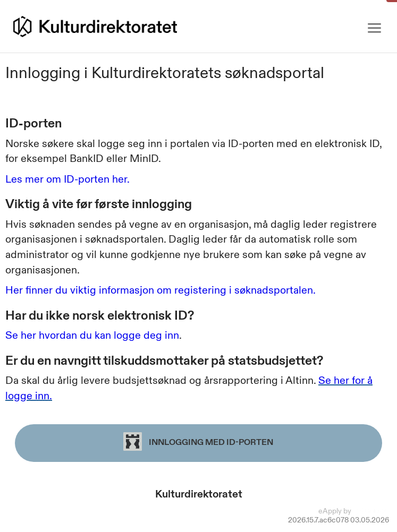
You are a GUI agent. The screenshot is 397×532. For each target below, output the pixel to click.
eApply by (354, 511)
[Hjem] (95, 27)
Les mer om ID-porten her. (67, 179)
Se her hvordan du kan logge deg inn (92, 335)
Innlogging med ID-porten (198, 441)
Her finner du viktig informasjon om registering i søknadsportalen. (161, 290)
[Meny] (374, 28)
